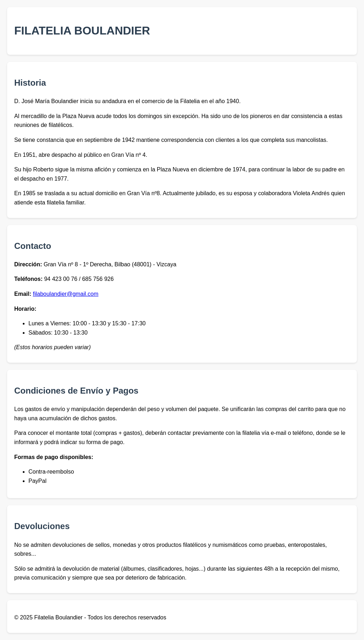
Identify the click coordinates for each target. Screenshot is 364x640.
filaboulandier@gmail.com (65, 294)
